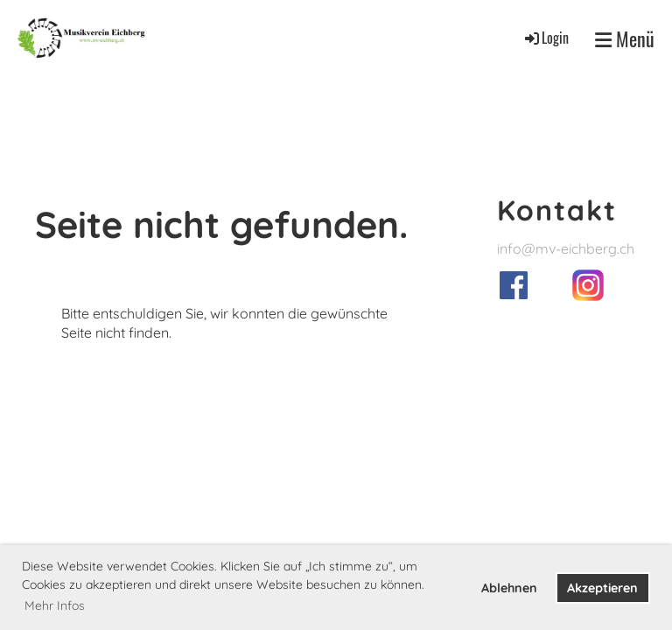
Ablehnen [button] (509, 588)
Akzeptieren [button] (602, 588)
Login (546, 38)
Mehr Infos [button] (55, 605)
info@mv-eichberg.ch (566, 248)
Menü (625, 39)
